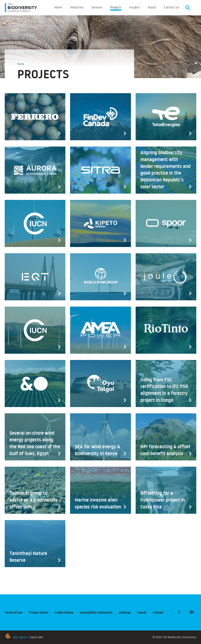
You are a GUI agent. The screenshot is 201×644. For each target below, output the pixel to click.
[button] (8, 635)
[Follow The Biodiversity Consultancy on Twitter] (179, 612)
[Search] (188, 8)
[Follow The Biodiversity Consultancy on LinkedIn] (192, 612)
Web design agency (16, 637)
